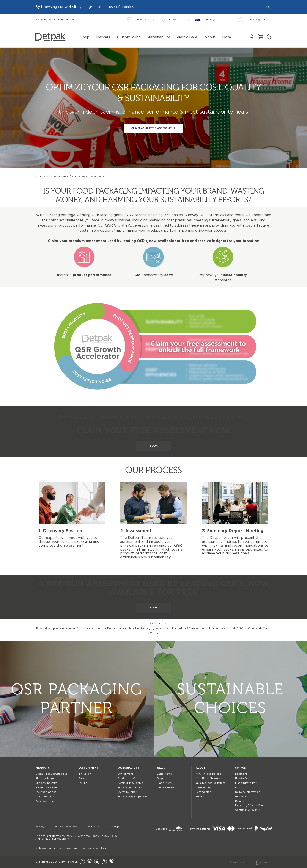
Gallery (83, 778)
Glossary (241, 797)
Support (241, 768)
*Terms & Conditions (65, 827)
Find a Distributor (246, 783)
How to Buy (242, 778)
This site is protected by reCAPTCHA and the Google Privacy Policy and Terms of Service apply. (76, 837)
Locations (241, 774)
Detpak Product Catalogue (51, 774)
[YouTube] (97, 862)
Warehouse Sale (45, 801)
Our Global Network (208, 778)
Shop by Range (45, 778)
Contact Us (93, 827)
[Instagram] (104, 862)
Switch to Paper (127, 792)
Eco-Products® (126, 778)
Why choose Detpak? (209, 774)
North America (57, 177)
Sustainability (128, 768)
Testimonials (203, 792)
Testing (83, 783)
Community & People (130, 783)
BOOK (154, 446)
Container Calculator (248, 810)
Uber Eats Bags (45, 797)
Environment (125, 774)
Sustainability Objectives (132, 797)
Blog (160, 778)
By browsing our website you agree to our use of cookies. (71, 848)
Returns (240, 801)
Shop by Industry (46, 783)
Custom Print (88, 768)
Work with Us (204, 797)
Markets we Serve (46, 787)
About (201, 768)
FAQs (239, 787)
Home (39, 177)
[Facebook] (82, 862)
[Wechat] (112, 862)
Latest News (164, 774)
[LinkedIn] (90, 862)
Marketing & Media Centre (251, 805)
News (161, 768)
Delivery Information (248, 792)
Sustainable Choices (130, 787)
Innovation (85, 774)
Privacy (40, 827)
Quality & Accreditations (211, 783)
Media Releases (166, 787)
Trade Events (165, 783)
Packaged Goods (46, 792)
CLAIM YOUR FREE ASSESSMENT (153, 128)
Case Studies (204, 787)
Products (43, 768)
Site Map (114, 827)
